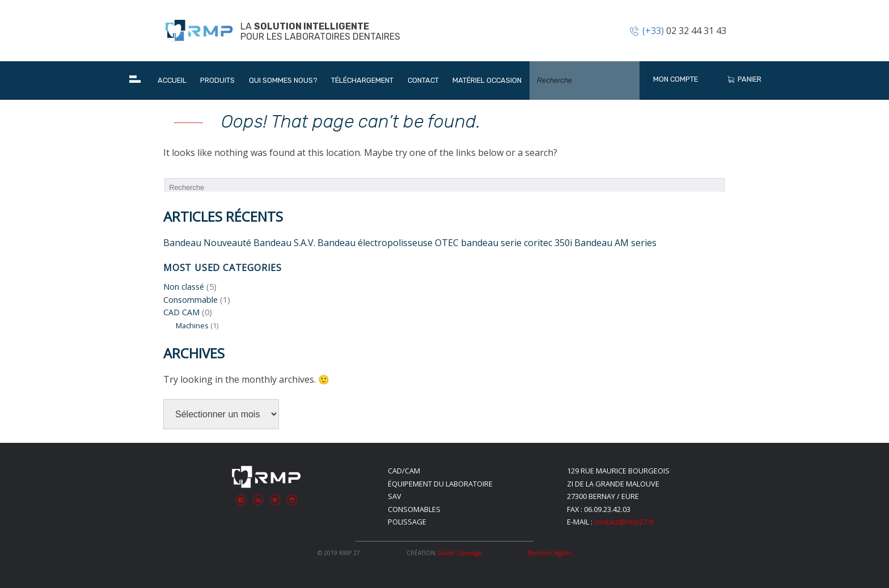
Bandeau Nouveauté (207, 243)
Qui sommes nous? (283, 80)
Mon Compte (676, 79)
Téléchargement (362, 80)
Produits (217, 80)
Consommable (190, 300)
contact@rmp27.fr (624, 522)
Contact (423, 80)
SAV (395, 496)
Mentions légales (549, 553)
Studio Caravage (459, 553)
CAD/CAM (404, 471)
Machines (192, 325)
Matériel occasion (487, 80)
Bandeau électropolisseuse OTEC (388, 243)
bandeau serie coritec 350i (517, 243)
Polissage (407, 522)
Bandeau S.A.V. (284, 243)
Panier (744, 79)
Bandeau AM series (615, 243)
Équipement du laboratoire (440, 484)
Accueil (172, 80)
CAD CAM (181, 312)
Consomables (414, 509)
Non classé (184, 287)
